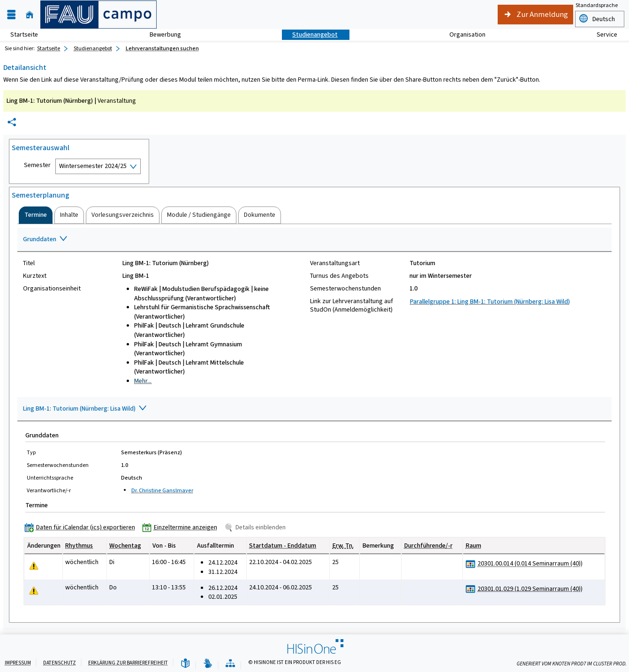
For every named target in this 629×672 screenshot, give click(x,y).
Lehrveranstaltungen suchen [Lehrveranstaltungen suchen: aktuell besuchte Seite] (162, 48)
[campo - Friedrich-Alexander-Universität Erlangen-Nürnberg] (99, 15)
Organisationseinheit (52, 289)
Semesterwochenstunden (345, 289)
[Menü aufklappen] (11, 15)
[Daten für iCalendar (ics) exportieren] (82, 527)
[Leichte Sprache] (185, 664)
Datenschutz (60, 663)
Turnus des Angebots (339, 276)
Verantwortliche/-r (49, 490)
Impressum (18, 663)
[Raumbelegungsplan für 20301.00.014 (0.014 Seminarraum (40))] (471, 564)
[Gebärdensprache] (208, 664)
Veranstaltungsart (335, 263)
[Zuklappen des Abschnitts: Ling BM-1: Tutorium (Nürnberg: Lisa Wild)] (314, 409)
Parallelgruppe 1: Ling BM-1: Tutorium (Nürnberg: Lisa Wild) (490, 302)
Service (602, 34)
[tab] (36, 215)
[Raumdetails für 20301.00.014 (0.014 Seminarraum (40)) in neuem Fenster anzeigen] (530, 564)
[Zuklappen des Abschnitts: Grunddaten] (314, 240)
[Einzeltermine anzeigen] (182, 527)
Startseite (24, 34)
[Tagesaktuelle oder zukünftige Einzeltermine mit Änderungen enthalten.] (34, 566)
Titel (29, 263)
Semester (37, 165)
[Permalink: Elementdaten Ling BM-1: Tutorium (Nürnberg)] (12, 122)
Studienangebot (310, 34)
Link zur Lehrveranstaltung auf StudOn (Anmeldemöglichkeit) (352, 305)
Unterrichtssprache (50, 478)
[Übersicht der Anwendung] (230, 664)
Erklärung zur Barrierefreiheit (128, 663)
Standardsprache (597, 5)
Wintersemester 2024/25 (93, 166)
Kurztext (35, 276)
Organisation (462, 34)
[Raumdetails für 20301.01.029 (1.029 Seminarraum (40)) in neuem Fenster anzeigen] (530, 589)
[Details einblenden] (257, 527)
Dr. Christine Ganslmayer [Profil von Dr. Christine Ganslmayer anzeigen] (162, 490)
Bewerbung (160, 34)
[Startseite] (30, 15)
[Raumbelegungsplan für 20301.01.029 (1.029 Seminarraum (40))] (471, 589)
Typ (31, 452)
